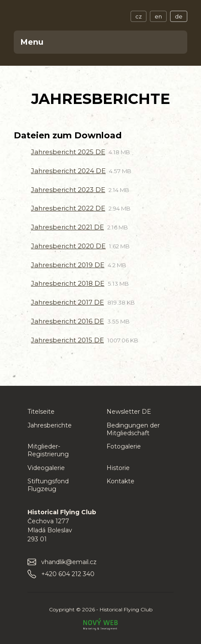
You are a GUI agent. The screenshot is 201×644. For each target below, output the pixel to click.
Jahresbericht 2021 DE (67, 227)
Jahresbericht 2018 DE (68, 283)
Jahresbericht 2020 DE (68, 246)
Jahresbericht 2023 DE (68, 190)
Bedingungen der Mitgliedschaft (133, 429)
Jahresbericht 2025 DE (68, 152)
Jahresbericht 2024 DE (68, 171)
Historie (118, 468)
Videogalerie (46, 468)
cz (139, 16)
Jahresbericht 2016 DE (67, 321)
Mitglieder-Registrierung (48, 450)
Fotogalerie (124, 446)
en (158, 16)
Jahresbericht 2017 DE (67, 302)
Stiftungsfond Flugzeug (48, 485)
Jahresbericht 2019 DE (68, 265)
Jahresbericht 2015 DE (67, 340)
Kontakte (120, 481)
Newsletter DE (129, 412)
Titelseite (41, 412)
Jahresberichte (50, 425)
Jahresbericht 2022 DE (68, 208)
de (179, 16)
